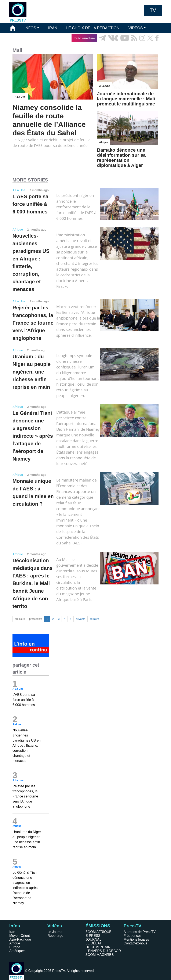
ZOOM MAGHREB (100, 955)
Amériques (17, 951)
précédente (36, 619)
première (20, 619)
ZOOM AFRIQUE (99, 932)
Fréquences (133, 936)
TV (153, 10)
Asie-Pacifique (20, 939)
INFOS (30, 28)
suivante (81, 619)
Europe (15, 947)
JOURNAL (93, 939)
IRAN (53, 28)
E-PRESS (93, 936)
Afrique (15, 943)
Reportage (55, 936)
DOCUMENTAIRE (99, 947)
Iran (12, 932)
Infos (15, 926)
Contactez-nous (135, 943)
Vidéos (55, 926)
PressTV (132, 926)
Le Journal (55, 932)
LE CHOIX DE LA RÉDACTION (93, 28)
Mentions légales (136, 939)
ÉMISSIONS (21, 38)
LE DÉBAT (94, 943)
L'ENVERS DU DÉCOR (103, 951)
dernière (94, 619)
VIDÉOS (135, 28)
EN (147, 48)
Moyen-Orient (20, 936)
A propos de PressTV (140, 932)
